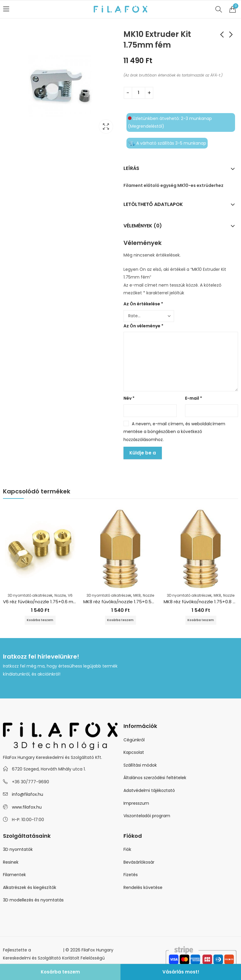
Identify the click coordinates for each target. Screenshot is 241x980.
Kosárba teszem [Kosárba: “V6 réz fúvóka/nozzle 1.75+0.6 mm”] (40, 620)
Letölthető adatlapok (153, 204)
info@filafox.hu (28, 795)
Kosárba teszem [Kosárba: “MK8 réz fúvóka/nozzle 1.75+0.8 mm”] (201, 620)
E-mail (194, 398)
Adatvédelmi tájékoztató (149, 791)
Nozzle (60, 595)
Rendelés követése (143, 888)
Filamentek (14, 875)
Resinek (11, 863)
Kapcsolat (134, 753)
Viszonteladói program (147, 816)
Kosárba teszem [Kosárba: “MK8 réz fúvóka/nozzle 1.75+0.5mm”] (121, 620)
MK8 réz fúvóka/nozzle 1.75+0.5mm (122, 602)
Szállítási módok (140, 766)
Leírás (131, 168)
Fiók (127, 850)
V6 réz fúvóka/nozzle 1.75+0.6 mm (40, 602)
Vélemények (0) (143, 226)
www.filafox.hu (27, 808)
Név (129, 398)
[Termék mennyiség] (139, 93)
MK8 (137, 595)
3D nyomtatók (18, 850)
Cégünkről (134, 740)
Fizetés (131, 875)
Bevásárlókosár (139, 863)
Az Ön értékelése (143, 304)
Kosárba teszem (60, 972)
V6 (70, 595)
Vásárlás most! (181, 972)
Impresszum (136, 804)
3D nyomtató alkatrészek (30, 595)
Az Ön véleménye (143, 326)
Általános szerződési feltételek (155, 778)
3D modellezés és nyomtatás (33, 901)
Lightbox (106, 126)
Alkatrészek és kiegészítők (30, 888)
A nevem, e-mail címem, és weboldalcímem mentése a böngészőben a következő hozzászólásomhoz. (174, 432)
